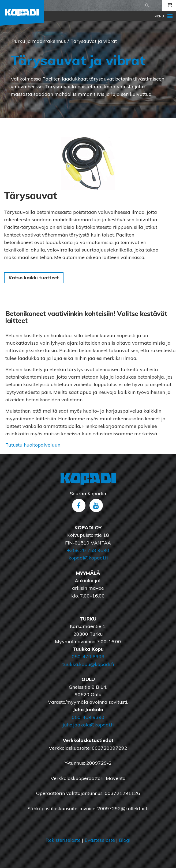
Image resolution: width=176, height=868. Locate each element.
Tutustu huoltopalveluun (33, 445)
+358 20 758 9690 (88, 550)
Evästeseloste (100, 840)
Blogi (125, 840)
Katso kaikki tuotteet (34, 278)
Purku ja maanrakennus (39, 41)
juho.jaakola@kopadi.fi (88, 725)
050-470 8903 (88, 656)
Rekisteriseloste (63, 840)
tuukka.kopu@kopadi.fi (88, 664)
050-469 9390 (88, 717)
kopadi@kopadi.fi (88, 558)
